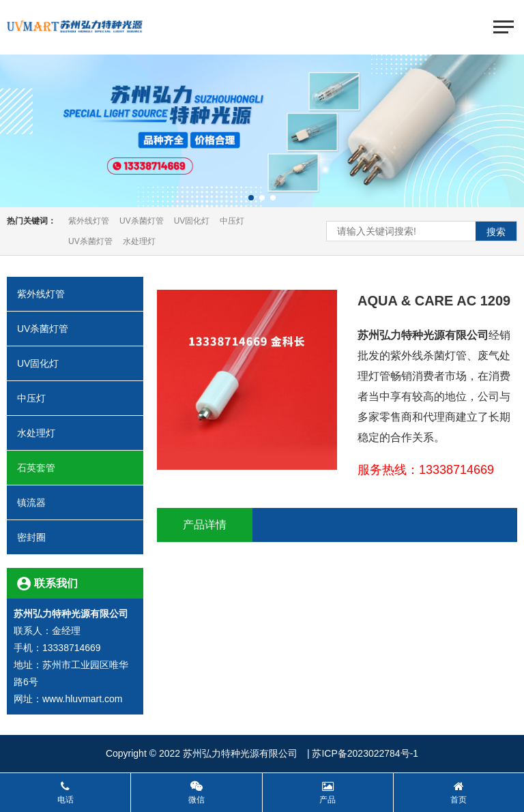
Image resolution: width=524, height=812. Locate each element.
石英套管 (75, 468)
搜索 (496, 232)
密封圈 (75, 537)
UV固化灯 (192, 221)
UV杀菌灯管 (142, 221)
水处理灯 (139, 241)
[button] (251, 198)
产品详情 (205, 525)
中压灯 (232, 221)
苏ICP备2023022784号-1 (365, 753)
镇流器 (75, 502)
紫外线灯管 (89, 221)
